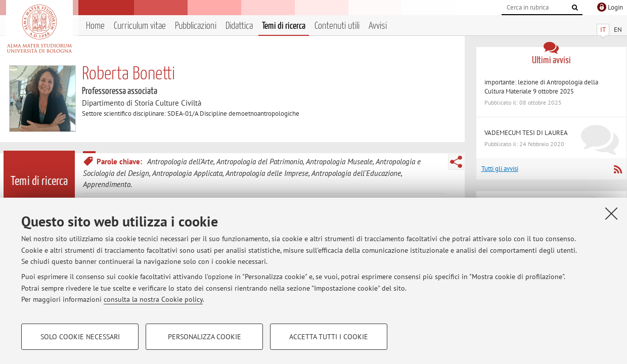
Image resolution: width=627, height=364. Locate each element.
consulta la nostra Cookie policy (153, 299)
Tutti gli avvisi (500, 169)
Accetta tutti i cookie (329, 337)
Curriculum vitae (140, 26)
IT (603, 30)
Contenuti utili (337, 26)
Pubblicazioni (196, 26)
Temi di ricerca (284, 26)
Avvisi (378, 26)
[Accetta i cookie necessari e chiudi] (611, 213)
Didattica (239, 26)
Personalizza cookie (205, 337)
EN (618, 30)
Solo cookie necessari (80, 337)
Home (95, 26)
